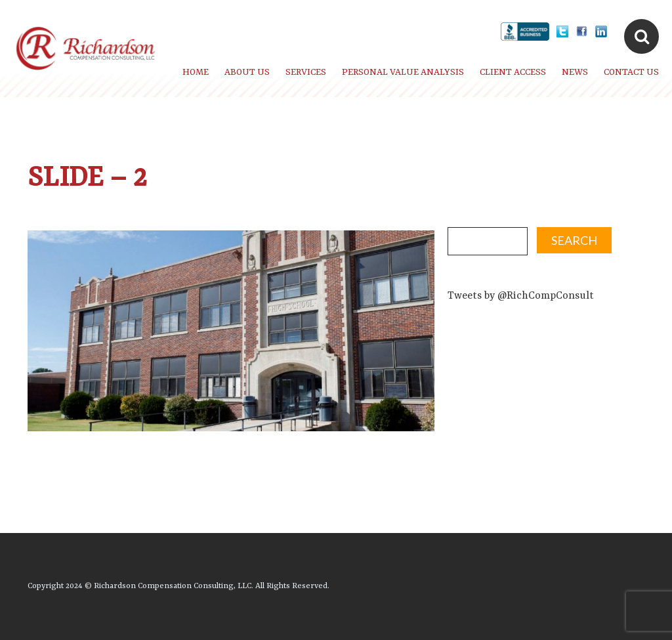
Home (196, 72)
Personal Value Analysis (403, 72)
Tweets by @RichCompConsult (521, 296)
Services (306, 72)
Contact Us (631, 72)
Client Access (513, 72)
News (575, 72)
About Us (247, 72)
